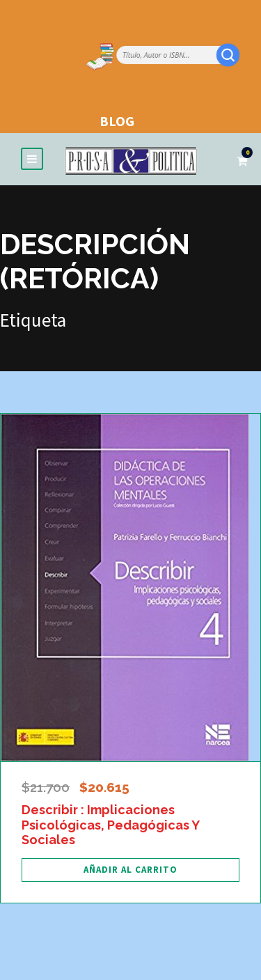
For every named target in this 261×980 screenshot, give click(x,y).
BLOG (117, 121)
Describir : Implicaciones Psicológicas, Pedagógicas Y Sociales (110, 825)
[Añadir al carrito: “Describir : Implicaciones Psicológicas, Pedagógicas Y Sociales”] (130, 870)
